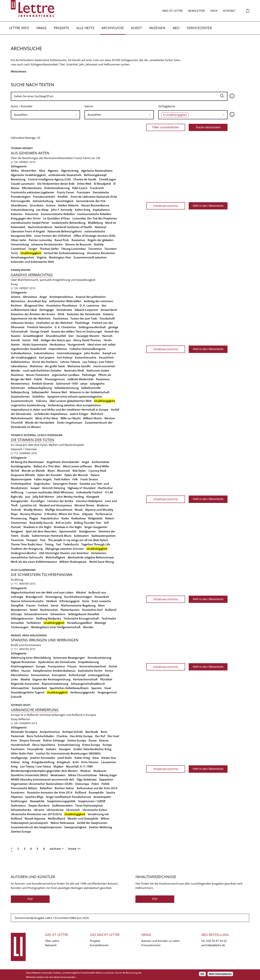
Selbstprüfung (20, 392)
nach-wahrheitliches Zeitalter (42, 370)
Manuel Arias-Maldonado (29, 635)
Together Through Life (96, 544)
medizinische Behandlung (69, 223)
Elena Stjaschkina (44, 745)
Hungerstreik (76, 344)
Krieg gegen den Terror (26, 218)
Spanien (97, 688)
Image (41, 28)
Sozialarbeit (39, 688)
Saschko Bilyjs (34, 797)
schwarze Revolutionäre (47, 244)
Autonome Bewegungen (69, 658)
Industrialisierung (22, 210)
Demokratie (64, 310)
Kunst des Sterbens (45, 362)
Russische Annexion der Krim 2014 (50, 792)
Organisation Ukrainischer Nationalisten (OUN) (42, 784)
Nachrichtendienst (40, 227)
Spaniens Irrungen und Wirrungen (45, 640)
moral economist (104, 366)
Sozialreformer (20, 396)
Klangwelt (93, 497)
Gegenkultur (42, 484)
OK (202, 974)
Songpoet (17, 531)
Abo (176, 28)
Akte (42, 171)
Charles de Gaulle (85, 179)
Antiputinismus (50, 732)
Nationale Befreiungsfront (65, 231)
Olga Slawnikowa (23, 570)
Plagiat (34, 518)
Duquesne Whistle (23, 475)
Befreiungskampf (95, 175)
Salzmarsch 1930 (67, 383)
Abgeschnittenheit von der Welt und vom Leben (42, 592)
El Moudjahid (102, 184)
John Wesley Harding (70, 497)
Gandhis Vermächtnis (32, 275)
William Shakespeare (73, 562)
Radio (65, 518)
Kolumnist (32, 214)
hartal (26, 340)
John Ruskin (92, 353)
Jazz (28, 497)
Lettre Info (19, 28)
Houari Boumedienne (95, 205)
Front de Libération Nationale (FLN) (94, 197)
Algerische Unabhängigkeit (28, 175)
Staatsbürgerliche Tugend (28, 692)
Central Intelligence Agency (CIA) (49, 179)
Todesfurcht (71, 544)
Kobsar (15, 762)
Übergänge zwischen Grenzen (65, 549)
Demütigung (53, 597)
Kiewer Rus (109, 758)
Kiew (96, 758)
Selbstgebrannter (22, 618)
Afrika (15, 171)
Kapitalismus (101, 210)
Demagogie (47, 310)
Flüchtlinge (82, 323)
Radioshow (78, 518)
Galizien (51, 749)
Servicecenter (199, 28)
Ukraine (39, 810)
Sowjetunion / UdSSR (92, 801)
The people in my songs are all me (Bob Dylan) (78, 540)
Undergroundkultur (24, 553)
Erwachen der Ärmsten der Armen (33, 314)
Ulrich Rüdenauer (50, 435)
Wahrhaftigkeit (55, 557)
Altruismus (30, 297)
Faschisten (18, 749)
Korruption (59, 675)
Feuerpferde (35, 749)
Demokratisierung (99, 658)
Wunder (88, 627)
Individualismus (21, 353)
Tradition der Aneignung (27, 549)
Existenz (108, 314)
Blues (51, 471)
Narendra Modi (74, 370)
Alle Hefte (85, 28)
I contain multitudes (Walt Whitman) (50, 492)
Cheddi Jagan (108, 179)
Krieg (26, 762)
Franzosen (84, 192)
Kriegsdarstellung (43, 762)
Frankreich (97, 188)
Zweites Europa (21, 831)
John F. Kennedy (62, 210)
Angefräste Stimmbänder (63, 462)
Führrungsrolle (20, 201)
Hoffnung (17, 492)
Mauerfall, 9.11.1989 (79, 766)
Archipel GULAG (73, 732)
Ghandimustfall (56, 336)
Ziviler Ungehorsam (70, 423)
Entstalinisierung (69, 745)
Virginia (42, 257)
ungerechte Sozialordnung (28, 405)
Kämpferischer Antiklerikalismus (54, 671)
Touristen (111, 249)
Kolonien (17, 214)
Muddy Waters (33, 510)
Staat (108, 688)
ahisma (16, 297)
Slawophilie (37, 801)
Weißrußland (56, 818)
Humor (26, 671)
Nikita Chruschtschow (82, 775)
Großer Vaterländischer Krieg (92, 749)
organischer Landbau (66, 375)
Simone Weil (59, 392)
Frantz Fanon (66, 192)
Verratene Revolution (101, 253)
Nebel (34, 610)
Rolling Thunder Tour (88, 523)
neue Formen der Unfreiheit (53, 236)
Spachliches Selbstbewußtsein (69, 688)
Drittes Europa (77, 740)
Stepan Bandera (39, 805)
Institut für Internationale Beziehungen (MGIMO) (68, 753)
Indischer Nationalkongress (87, 349)
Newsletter (196, 11)
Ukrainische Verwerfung (35, 710)
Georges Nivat (21, 705)
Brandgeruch (34, 597)
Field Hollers (62, 479)
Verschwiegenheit (22, 257)
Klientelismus (20, 675)
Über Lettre (52, 941)
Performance (104, 514)
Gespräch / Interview (24, 449)
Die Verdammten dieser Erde (56, 184)
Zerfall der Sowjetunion (92, 823)
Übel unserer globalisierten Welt (71, 401)
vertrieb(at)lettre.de (213, 945)
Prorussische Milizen (24, 788)
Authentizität (100, 462)
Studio (25, 536)
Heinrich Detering (53, 488)
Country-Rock (97, 471)
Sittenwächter (20, 688)
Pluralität (106, 679)
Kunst (136, 28)
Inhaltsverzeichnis (166, 206)
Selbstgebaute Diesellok (84, 614)
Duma (93, 740)
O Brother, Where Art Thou (62, 514)
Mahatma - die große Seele (47, 366)
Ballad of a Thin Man (47, 466)
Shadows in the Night (37, 527)
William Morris (93, 418)
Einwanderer (109, 310)
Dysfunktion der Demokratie (57, 662)
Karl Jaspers (47, 357)
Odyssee (87, 514)
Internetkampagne (69, 353)
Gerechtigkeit (65, 201)
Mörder (16, 370)
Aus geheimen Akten (30, 153)
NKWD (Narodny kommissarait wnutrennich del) (42, 779)
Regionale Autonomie (25, 684)
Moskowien (58, 775)
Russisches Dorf (92, 610)
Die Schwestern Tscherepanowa (42, 575)
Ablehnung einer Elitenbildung (31, 658)
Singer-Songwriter (96, 527)
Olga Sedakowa (87, 779)
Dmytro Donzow (30, 740)
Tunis (14, 253)
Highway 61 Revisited (81, 488)
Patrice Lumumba (40, 240)
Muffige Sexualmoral (59, 510)
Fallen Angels (43, 479)
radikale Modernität (80, 379)
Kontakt (229, 11)
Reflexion (24, 719)
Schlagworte (167, 106)
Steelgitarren (87, 531)
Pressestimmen (151, 945)
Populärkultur (50, 518)
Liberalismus (19, 366)
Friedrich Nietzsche (40, 327)
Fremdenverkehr (44, 197)
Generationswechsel (93, 666)
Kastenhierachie (86, 357)
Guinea (51, 205)
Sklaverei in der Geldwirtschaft (89, 392)
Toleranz (41, 401)
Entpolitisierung (88, 662)
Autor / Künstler (22, 106)
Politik (38, 379)
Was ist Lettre (172, 11)
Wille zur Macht (71, 418)
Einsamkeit (102, 597)
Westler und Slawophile (83, 818)
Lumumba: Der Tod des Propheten (95, 218)
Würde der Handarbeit (40, 423)
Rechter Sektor (64, 788)
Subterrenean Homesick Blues (52, 536)
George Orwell (39, 331)
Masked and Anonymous (56, 505)
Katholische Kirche (90, 671)
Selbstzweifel (40, 392)
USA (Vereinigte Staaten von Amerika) (64, 553)
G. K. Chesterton (65, 327)
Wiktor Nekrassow (62, 823)
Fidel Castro (80, 188)
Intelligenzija (19, 758)
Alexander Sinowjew (24, 732)
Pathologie (89, 375)
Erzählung (17, 580)
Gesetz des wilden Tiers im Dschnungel (77, 331)
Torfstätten (34, 623)
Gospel (35, 488)
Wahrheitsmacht (22, 418)
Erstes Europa (91, 745)
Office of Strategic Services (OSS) (94, 236)
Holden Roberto (68, 205)
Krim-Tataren (90, 762)
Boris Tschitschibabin (40, 736)
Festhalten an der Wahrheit (54, 323)
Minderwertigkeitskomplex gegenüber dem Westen (44, 771)
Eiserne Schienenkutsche (27, 601)
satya (84, 383)
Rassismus (78, 240)
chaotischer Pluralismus (62, 305)
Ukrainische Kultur (95, 810)
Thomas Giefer (49, 249)
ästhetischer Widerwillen (65, 301)
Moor (101, 605)
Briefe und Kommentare (26, 645)
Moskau (86, 771)
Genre (89, 106)
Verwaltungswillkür (80, 623)
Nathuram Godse (98, 370)
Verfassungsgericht (83, 692)
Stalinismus (18, 805)
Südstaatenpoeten (104, 536)
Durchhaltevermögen (78, 597)
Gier (71, 336)
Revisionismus (20, 383)
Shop (214, 11)
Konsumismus (40, 675)
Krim (76, 762)
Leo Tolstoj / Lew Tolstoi (98, 362)
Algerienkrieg (70, 171)
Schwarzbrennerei (36, 614)
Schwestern (58, 614)
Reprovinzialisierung (55, 684)
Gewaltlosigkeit (33, 336)
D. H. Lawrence (89, 305)
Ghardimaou (19, 205)
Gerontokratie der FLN (91, 201)
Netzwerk (51, 945)
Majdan (58, 766)
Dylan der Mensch (76, 475)
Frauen (31, 605)
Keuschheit (106, 357)
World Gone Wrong (101, 562)
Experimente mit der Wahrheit (31, 318)
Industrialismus (44, 353)
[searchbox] (45, 115)
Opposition (106, 779)
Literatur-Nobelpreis (89, 501)
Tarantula (17, 540)
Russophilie (96, 792)
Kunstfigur (38, 501)
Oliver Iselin (19, 240)
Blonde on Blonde (33, 471)
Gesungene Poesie (65, 484)
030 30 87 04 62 (217, 941)
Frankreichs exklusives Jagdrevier (33, 192)
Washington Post (60, 257)
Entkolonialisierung (57, 188)
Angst (43, 297)
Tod (58, 544)
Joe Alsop (42, 210)
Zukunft (16, 697)
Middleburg (95, 223)
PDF (30, 899)
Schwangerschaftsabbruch (88, 684)
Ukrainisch (73, 810)
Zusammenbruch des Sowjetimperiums (36, 827)
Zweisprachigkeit (75, 827)
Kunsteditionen (99, 945)
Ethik (61, 314)
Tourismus (95, 249)
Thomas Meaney (22, 148)
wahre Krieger (79, 414)
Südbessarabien (62, 805)
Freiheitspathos (21, 484)
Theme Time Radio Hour (27, 544)
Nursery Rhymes (31, 514)
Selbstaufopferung (40, 388)
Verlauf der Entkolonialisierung (64, 253)
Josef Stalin (65, 758)
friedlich (63, 197)
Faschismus (61, 318)
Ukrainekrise (55, 810)
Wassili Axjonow (35, 818)
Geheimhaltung (43, 201)
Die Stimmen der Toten (32, 440)
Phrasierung (19, 518)
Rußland (111, 610)
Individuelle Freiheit (89, 492)
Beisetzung (18, 179)
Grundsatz (37, 205)
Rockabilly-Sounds (41, 523)
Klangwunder (20, 501)
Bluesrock (64, 471)
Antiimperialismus (61, 297)
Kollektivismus (20, 362)
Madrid (25, 679)
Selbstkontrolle (91, 388)
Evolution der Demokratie (84, 314)
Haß (36, 340)
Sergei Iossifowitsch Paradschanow (68, 797)
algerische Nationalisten (97, 171)
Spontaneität (68, 531)
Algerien (53, 171)
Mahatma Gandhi (79, 366)
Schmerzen (18, 388)
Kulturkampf (77, 675)
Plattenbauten (70, 610)
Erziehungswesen (22, 666)
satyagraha (97, 383)
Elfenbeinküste (32, 188)
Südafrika (39, 396)
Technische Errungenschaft (81, 618)
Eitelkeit (52, 601)
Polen (95, 784)
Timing (49, 544)
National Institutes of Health (73, 227)
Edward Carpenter (86, 310)
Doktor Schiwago (54, 740)
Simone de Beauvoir (78, 244)
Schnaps (16, 614)
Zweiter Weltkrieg (100, 827)
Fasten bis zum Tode (84, 318)
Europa (41, 666)
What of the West (47, 418)
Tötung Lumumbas (73, 249)
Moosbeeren (19, 610)
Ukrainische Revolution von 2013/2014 (36, 814)
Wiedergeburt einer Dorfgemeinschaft (56, 627)
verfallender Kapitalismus (51, 414)
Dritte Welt (84, 184)
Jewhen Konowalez (43, 758)
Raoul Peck (62, 240)
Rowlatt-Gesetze (43, 383)
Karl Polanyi (65, 357)
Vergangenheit (107, 692)
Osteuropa (82, 784)
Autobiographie (21, 466)
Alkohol (81, 592)
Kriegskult (63, 762)
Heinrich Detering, (24, 435)
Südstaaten (81, 536)
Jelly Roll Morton (43, 497)
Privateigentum (55, 379)
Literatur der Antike (60, 501)
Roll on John (64, 523)
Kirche (109, 671)
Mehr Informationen (220, 974)
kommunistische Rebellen (58, 214)
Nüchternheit (49, 610)
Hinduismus (57, 344)
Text (43, 540)
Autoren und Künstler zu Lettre (160, 941)
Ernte (86, 601)
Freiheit (43, 605)
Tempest (32, 540)
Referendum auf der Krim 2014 (97, 788)
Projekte (61, 28)
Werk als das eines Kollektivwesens (34, 562)
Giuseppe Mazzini (88, 336)
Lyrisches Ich (29, 505)
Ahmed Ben (29, 171)
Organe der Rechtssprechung (51, 679)
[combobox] (45, 115)
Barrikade (92, 732)
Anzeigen (157, 28)
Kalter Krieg (83, 210)
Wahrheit (97, 414)
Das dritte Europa (81, 736)
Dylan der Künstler (50, 475)
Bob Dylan (79, 471)
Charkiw (62, 736)
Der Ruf (100, 736)
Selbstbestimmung (66, 388)
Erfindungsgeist (70, 601)
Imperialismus (58, 349)
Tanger (33, 249)
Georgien (65, 749)
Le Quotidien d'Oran (57, 218)
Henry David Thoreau (87, 340)
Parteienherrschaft (85, 679)
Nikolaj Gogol (108, 775)
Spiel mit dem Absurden (41, 531)
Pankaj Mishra (21, 270)
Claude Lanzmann (23, 184)
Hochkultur (105, 488)
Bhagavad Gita (34, 305)
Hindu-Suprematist (35, 344)
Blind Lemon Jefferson (78, 466)
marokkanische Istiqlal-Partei (30, 223)
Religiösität (95, 518)
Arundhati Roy (37, 301)
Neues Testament (38, 375)
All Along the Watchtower (27, 462)
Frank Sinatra (89, 479)
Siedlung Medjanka (48, 618)
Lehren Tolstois (70, 362)
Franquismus (56, 666)
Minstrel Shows (84, 505)
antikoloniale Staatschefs (65, 175)
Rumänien (18, 792)
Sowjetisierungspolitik (61, 801)
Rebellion (46, 788)
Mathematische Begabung (78, 605)
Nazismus (17, 375)
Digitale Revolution (23, 662)
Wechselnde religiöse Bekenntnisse (91, 557)
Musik (79, 510)
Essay (14, 284)
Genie (55, 605)
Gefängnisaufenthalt (92, 327)
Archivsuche (113, 28)
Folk (75, 479)
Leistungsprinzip (99, 675)
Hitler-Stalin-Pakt (22, 753)
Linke (14, 679)
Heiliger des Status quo (56, 340)
